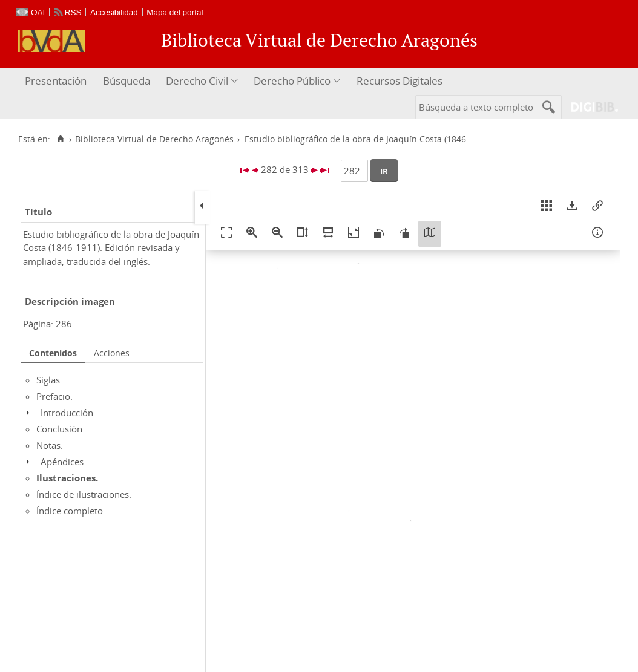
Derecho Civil (197, 81)
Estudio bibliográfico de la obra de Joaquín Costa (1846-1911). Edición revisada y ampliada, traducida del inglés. (111, 248)
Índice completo (70, 511)
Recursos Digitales (400, 81)
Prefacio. (54, 396)
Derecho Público (292, 81)
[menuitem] (57, 81)
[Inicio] (60, 139)
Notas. (50, 445)
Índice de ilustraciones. (84, 494)
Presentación (56, 81)
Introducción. (68, 413)
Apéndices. (63, 462)
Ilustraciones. (67, 478)
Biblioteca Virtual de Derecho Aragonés (154, 139)
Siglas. (49, 380)
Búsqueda (127, 81)
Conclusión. (61, 429)
